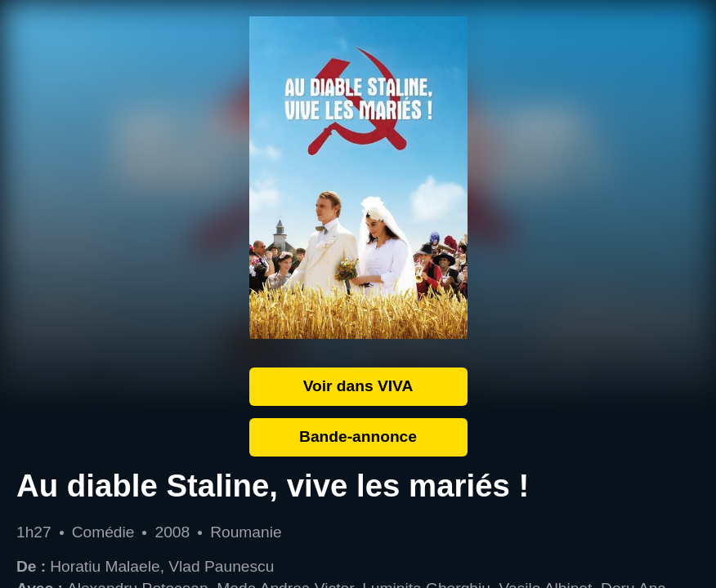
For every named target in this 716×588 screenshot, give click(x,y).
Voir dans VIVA (358, 386)
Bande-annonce (358, 437)
